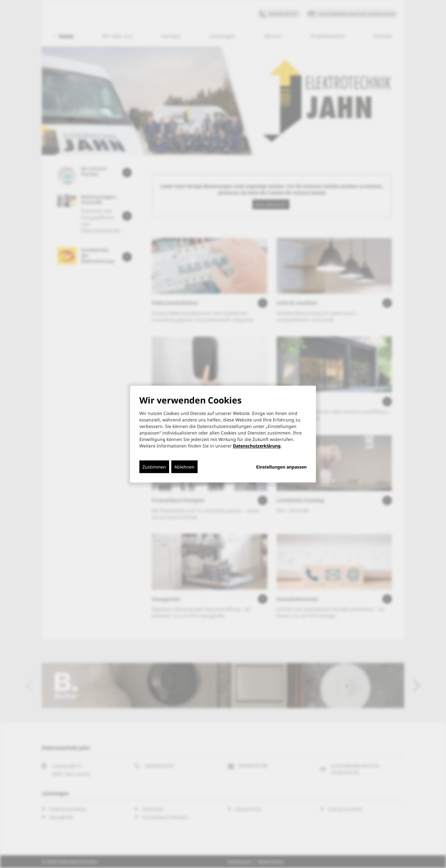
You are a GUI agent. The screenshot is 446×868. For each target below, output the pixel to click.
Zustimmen (154, 467)
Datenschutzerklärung (257, 446)
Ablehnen (184, 467)
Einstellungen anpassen (281, 467)
